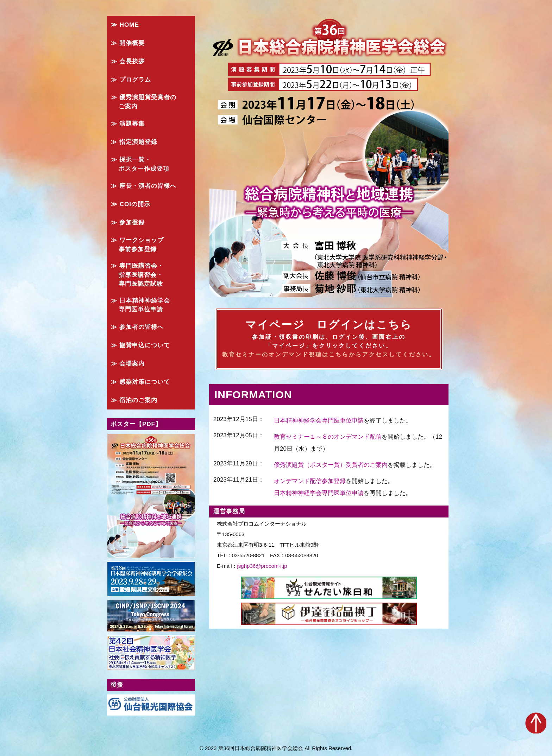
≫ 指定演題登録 (134, 142)
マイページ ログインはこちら (329, 339)
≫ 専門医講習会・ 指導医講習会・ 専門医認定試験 (137, 275)
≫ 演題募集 (128, 124)
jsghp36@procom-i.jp (262, 566)
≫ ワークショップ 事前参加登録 (137, 245)
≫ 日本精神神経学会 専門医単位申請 (140, 305)
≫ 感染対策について (140, 382)
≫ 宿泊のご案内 (134, 400)
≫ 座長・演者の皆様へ (144, 186)
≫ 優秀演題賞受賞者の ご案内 (144, 102)
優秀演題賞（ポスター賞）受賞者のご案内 (331, 465)
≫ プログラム (131, 80)
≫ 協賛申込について (140, 345)
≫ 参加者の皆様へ (137, 327)
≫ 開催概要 (128, 43)
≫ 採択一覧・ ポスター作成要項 (140, 164)
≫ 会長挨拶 (128, 61)
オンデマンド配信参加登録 (310, 481)
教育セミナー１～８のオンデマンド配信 (328, 437)
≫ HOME (125, 25)
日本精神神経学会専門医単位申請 (319, 421)
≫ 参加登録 (128, 223)
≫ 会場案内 (128, 364)
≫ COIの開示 (131, 204)
